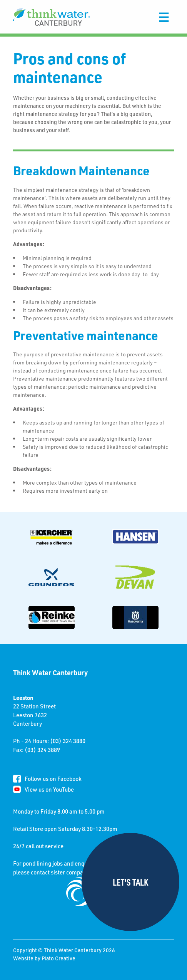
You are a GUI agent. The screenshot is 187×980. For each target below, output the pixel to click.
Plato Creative (58, 958)
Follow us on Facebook (53, 779)
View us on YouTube (49, 789)
